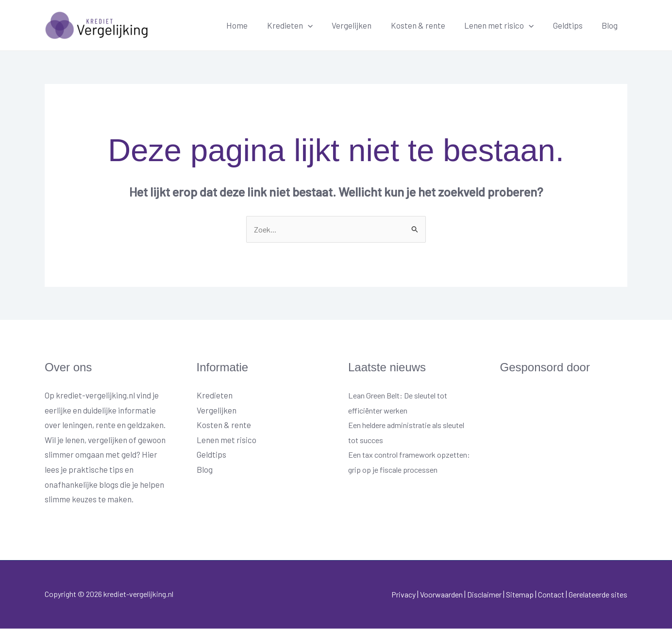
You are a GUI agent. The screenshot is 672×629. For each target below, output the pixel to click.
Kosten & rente (427, 25)
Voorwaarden (421, 595)
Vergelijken (364, 25)
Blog (611, 25)
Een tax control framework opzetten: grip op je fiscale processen (396, 470)
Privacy (380, 595)
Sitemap (508, 595)
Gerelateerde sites (594, 595)
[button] (322, 25)
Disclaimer (469, 595)
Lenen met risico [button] (506, 25)
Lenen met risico (227, 440)
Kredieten (215, 396)
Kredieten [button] (304, 25)
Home (254, 25)
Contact (543, 595)
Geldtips (572, 25)
